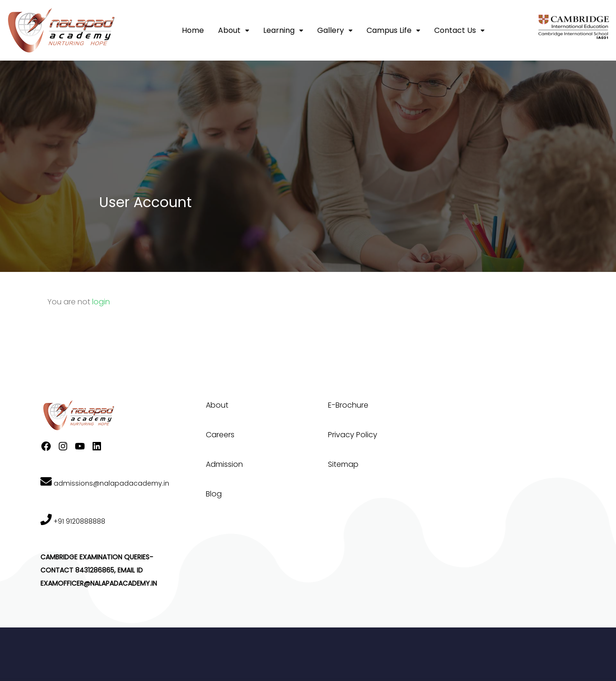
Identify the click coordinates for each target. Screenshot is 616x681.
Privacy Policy (353, 435)
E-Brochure (348, 405)
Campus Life (389, 30)
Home (193, 30)
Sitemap (343, 464)
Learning (279, 30)
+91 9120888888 (73, 521)
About (229, 30)
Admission (224, 464)
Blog (214, 494)
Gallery (331, 30)
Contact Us (455, 30)
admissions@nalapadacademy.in (105, 483)
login (101, 302)
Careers (220, 435)
